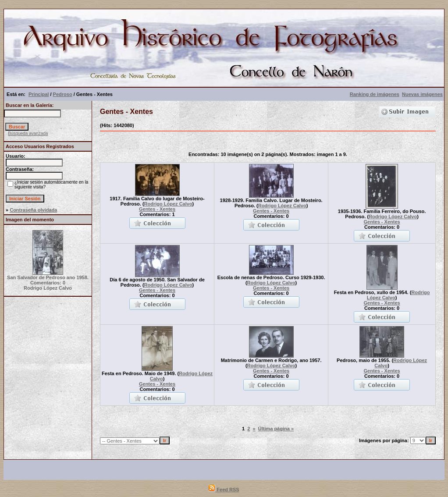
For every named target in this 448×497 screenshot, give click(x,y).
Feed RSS (224, 490)
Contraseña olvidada (33, 210)
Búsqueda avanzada (28, 133)
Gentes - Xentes (157, 209)
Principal (39, 94)
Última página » (276, 429)
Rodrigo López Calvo (168, 204)
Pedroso (63, 94)
